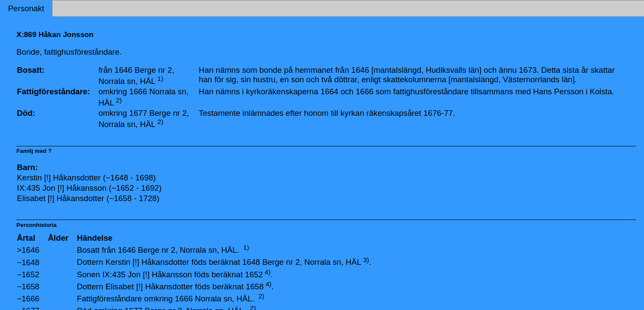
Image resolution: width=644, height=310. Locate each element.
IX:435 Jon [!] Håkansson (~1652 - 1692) (89, 188)
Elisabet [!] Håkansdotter (149, 287)
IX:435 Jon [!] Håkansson (147, 274)
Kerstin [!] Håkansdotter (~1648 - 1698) (86, 178)
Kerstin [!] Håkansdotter (147, 262)
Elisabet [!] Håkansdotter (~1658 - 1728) (88, 198)
